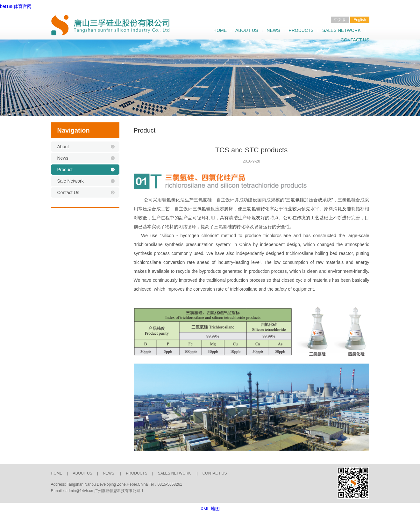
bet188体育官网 (16, 6)
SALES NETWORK (342, 30)
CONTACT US (355, 40)
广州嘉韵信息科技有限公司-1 (119, 491)
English (360, 20)
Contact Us (68, 192)
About (63, 147)
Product (65, 170)
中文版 (340, 20)
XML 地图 (210, 509)
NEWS (273, 30)
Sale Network (71, 181)
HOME (220, 30)
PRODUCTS (301, 30)
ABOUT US (247, 30)
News (63, 158)
